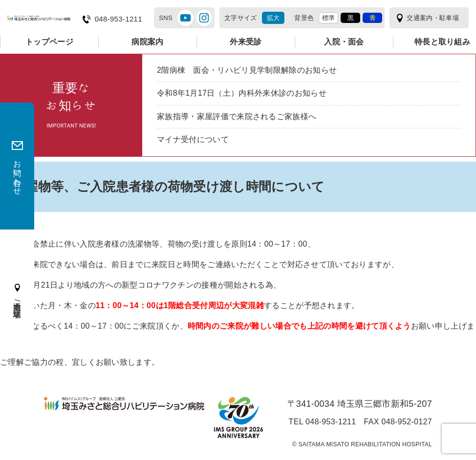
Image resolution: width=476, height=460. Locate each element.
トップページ (49, 42)
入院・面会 (344, 42)
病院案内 (147, 42)
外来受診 (246, 42)
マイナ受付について (193, 139)
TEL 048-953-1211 (323, 422)
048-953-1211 (119, 19)
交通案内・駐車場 (433, 18)
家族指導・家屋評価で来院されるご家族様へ (237, 116)
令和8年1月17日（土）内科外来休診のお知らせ (242, 93)
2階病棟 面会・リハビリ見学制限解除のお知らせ (247, 70)
